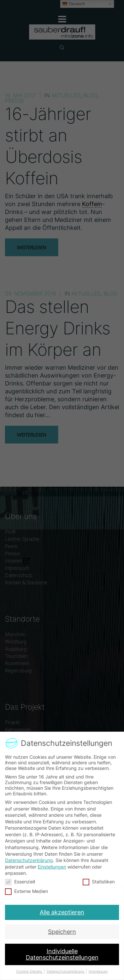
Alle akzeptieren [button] (62, 910)
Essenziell (21, 881)
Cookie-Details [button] (32, 965)
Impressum (96, 965)
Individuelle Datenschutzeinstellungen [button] (62, 949)
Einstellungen (52, 867)
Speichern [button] (62, 929)
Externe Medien (27, 891)
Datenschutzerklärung (29, 860)
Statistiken (98, 881)
